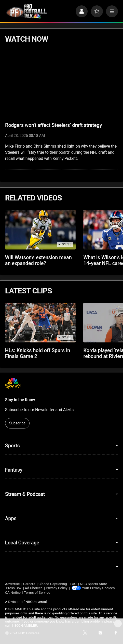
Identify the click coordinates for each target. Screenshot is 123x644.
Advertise (12, 584)
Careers (29, 584)
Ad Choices (34, 588)
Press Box (14, 588)
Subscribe (17, 423)
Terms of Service (37, 592)
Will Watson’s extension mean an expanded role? (38, 260)
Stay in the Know (20, 400)
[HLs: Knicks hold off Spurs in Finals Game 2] (40, 323)
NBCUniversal (36, 602)
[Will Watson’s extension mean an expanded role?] (40, 230)
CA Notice (13, 592)
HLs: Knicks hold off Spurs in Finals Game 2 (38, 353)
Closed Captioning (53, 584)
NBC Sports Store (94, 584)
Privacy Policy (57, 588)
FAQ (73, 584)
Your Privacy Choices (98, 588)
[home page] (26, 11)
